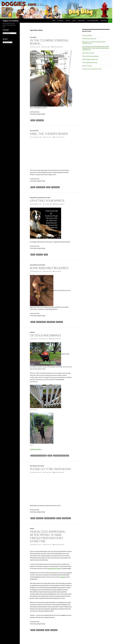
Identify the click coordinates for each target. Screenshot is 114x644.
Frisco (59, 518)
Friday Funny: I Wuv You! (89, 39)
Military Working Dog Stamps (90, 56)
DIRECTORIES (104, 21)
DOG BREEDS (60, 21)
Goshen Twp (40, 630)
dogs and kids (41, 187)
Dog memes (33, 37)
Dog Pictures (41, 265)
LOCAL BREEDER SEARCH (93, 21)
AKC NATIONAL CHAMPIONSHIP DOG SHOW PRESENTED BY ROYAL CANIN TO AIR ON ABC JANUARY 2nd (96, 48)
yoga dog (60, 322)
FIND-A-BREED (81, 21)
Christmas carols (50, 518)
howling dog (67, 518)
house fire (54, 630)
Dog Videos (41, 466)
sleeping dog (51, 322)
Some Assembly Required (49, 268)
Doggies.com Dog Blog (11, 21)
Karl (48, 187)
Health (32, 529)
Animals (32, 332)
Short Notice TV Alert (88, 53)
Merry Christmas (87, 66)
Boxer (33, 120)
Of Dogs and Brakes (45, 335)
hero (47, 630)
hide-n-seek (40, 120)
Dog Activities (34, 131)
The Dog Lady (46, 47)
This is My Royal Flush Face (90, 63)
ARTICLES (68, 21)
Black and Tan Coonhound (39, 456)
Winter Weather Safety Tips (90, 59)
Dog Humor (33, 265)
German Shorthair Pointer (61, 456)
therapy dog (56, 187)
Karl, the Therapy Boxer (49, 134)
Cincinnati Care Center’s (54, 568)
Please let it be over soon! (51, 469)
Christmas (40, 518)
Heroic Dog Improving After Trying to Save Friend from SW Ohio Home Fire (48, 536)
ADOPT (74, 21)
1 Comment (58, 271)
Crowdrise (62, 577)
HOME (54, 21)
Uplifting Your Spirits (47, 201)
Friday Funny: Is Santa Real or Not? (92, 69)
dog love (40, 255)
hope (46, 255)
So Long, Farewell (87, 35)
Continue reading (36, 449)
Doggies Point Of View (44, 198)
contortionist (41, 322)
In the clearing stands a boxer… (49, 42)
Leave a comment (58, 47)
